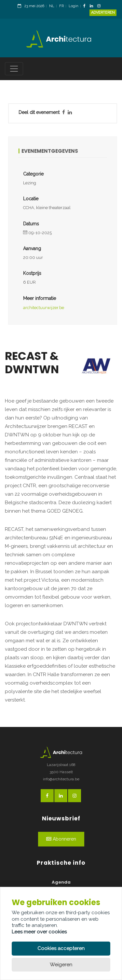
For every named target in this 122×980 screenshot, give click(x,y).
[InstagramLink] (101, 6)
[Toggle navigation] (14, 69)
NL (52, 6)
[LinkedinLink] (93, 6)
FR (61, 6)
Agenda (61, 882)
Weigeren (61, 965)
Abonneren (61, 839)
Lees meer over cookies (39, 932)
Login (74, 6)
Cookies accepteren (61, 948)
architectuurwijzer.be (44, 308)
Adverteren (103, 13)
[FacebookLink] (86, 6)
